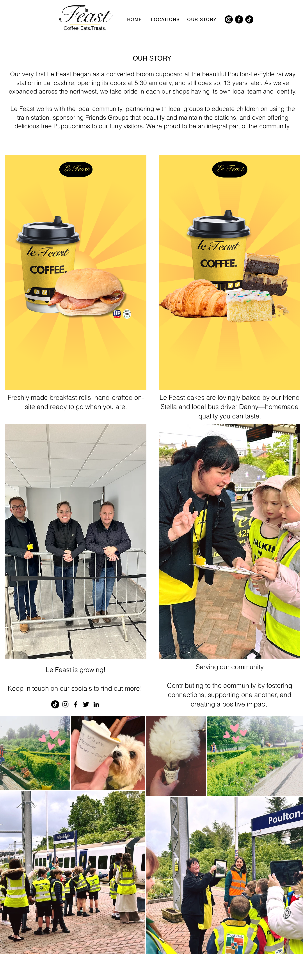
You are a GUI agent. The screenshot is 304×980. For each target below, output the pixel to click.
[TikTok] (249, 19)
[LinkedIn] (96, 704)
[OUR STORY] (202, 19)
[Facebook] (239, 19)
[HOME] (135, 19)
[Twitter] (86, 704)
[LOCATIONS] (166, 19)
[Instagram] (229, 19)
